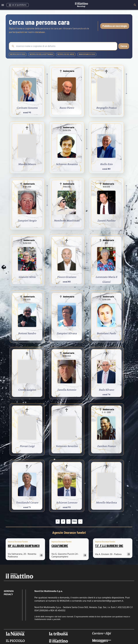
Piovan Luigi (27, 446)
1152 (74, 521)
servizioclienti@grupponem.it (108, 601)
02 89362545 (63, 601)
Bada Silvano (106, 390)
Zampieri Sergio (27, 220)
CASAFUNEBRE (60, 546)
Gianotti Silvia (27, 277)
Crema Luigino (27, 390)
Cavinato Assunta (27, 108)
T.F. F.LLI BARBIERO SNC (109, 546)
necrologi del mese (66, 54)
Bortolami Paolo (106, 333)
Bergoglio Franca (106, 108)
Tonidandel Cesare (27, 502)
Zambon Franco (106, 446)
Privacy (8, 594)
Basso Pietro (67, 108)
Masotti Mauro (27, 164)
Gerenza (9, 591)
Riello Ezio (106, 164)
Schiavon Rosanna (67, 164)
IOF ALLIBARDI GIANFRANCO (24, 546)
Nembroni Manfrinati (67, 220)
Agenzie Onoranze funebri (69, 533)
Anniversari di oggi (87, 54)
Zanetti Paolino (106, 220)
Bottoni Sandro (27, 333)
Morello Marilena (106, 502)
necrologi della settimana (41, 54)
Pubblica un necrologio (115, 26)
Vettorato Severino (67, 446)
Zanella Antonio (67, 390)
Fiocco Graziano (67, 277)
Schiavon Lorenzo (67, 502)
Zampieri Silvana (67, 333)
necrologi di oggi (18, 54)
